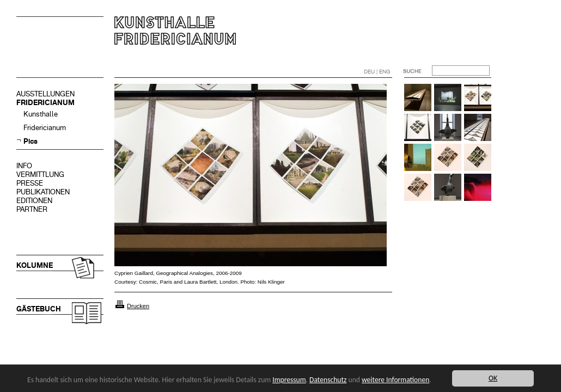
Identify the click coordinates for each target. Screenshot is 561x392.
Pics (31, 141)
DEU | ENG (377, 72)
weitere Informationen (395, 380)
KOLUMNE (35, 265)
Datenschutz (328, 380)
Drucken (138, 306)
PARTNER (32, 209)
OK (493, 378)
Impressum (289, 380)
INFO (24, 166)
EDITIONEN (34, 201)
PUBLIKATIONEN (43, 192)
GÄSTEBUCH (39, 309)
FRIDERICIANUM (45, 103)
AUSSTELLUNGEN (45, 94)
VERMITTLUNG (40, 174)
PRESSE (30, 183)
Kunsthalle (41, 114)
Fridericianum (45, 128)
